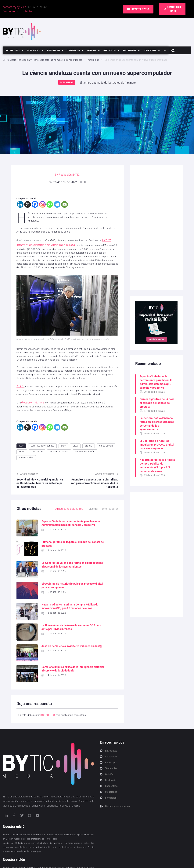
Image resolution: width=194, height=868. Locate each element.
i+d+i (22, 446)
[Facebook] (35, 204)
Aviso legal (113, 860)
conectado (46, 676)
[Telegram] (57, 204)
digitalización (106, 440)
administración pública (42, 440)
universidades (26, 452)
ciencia (89, 440)
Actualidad (93, 60)
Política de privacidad (72, 860)
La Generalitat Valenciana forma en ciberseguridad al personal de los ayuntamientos (52, 561)
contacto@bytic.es (14, 7)
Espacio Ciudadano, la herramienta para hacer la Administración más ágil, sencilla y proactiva (156, 382)
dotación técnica (30, 398)
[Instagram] (42, 204)
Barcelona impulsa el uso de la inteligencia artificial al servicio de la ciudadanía (106, 626)
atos (63, 440)
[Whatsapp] (50, 204)
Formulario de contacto (17, 11)
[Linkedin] (20, 204)
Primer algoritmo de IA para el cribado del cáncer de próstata (157, 403)
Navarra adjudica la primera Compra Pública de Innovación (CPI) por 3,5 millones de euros (157, 465)
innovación (37, 446)
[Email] (65, 204)
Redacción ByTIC (69, 175)
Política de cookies (95, 860)
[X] (28, 204)
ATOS (19, 383)
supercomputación (85, 446)
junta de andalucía (59, 446)
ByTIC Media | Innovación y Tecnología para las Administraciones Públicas (43, 60)
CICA (75, 440)
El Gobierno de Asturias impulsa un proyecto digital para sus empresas (157, 445)
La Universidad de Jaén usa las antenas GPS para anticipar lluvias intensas (106, 592)
